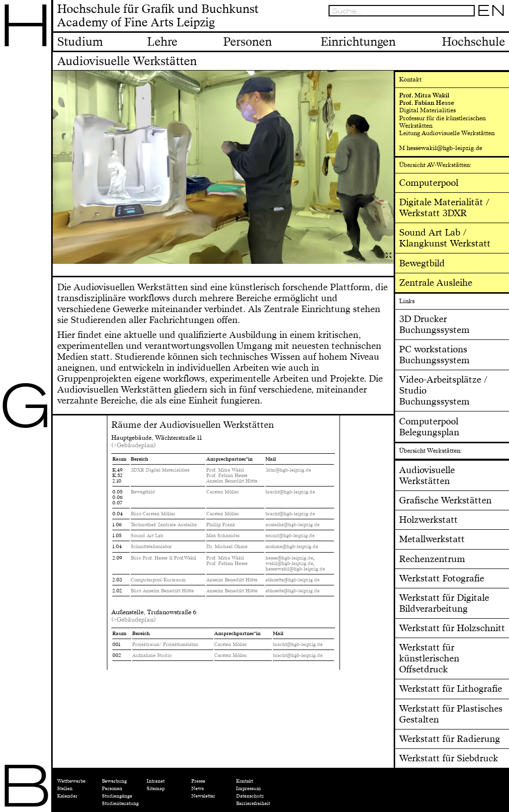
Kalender (67, 796)
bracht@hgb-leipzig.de (290, 492)
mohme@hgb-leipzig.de (292, 547)
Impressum (249, 789)
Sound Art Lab (147, 536)
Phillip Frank (221, 525)
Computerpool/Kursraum (158, 580)
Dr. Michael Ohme (227, 547)
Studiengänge (117, 796)
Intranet (156, 781)
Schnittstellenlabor (151, 547)
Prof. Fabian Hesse (227, 476)
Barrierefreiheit (253, 804)
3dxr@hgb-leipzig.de (288, 470)
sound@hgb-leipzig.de (290, 536)
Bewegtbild (143, 492)
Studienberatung (120, 804)
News (198, 789)
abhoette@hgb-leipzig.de (293, 580)
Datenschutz (250, 796)
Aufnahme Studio (152, 655)
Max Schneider (223, 536)
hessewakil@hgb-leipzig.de (296, 569)
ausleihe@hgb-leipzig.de (293, 525)
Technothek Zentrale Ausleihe (164, 525)
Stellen (65, 789)
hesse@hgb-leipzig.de (289, 558)
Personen (112, 789)
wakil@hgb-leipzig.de (289, 564)
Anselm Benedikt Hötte (232, 481)
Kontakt (245, 781)
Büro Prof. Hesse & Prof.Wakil (164, 558)
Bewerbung (114, 781)
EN (491, 11)
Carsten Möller (223, 492)
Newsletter (203, 796)
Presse (198, 781)
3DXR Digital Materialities (160, 470)
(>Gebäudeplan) (133, 445)
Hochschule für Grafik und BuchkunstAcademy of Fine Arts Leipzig (158, 16)
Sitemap (156, 789)
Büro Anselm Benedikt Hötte (162, 591)
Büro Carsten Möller (153, 514)
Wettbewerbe (71, 781)
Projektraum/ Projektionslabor (165, 645)
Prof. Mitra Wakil (225, 470)
